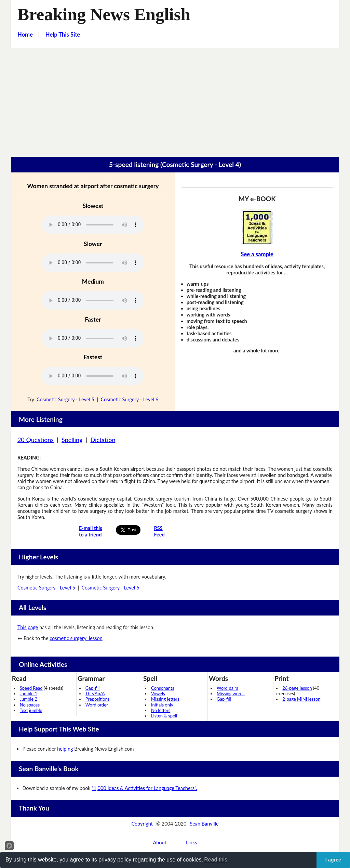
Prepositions (98, 699)
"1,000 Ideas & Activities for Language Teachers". (144, 788)
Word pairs (227, 688)
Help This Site (63, 35)
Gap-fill (93, 688)
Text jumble (31, 710)
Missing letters (165, 699)
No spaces (30, 705)
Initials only (162, 705)
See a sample (257, 254)
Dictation (103, 440)
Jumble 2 (29, 699)
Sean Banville (204, 824)
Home (25, 35)
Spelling (72, 440)
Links (192, 843)
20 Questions (36, 440)
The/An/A (95, 694)
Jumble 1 (29, 694)
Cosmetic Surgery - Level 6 (129, 399)
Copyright (142, 824)
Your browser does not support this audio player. (93, 225)
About (159, 843)
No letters (161, 710)
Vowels (158, 694)
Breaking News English (104, 14)
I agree (333, 860)
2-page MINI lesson (301, 699)
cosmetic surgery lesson (76, 638)
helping (65, 749)
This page (28, 627)
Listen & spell (164, 716)
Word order (97, 705)
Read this (216, 860)
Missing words (231, 694)
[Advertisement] (175, 99)
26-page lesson (297, 688)
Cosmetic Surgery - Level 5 (65, 399)
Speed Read (31, 688)
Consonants (163, 688)
